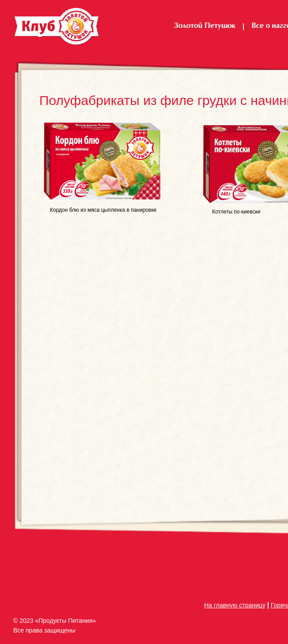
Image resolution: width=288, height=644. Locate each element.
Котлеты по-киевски (236, 212)
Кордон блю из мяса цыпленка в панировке (103, 210)
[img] (102, 162)
